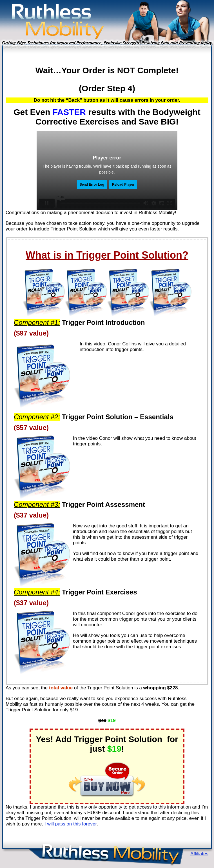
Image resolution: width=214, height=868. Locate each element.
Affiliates (199, 854)
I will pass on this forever (71, 824)
